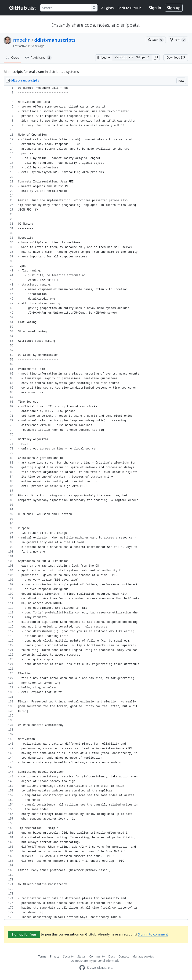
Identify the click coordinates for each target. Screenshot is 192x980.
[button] (156, 58)
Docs (112, 956)
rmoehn (22, 40)
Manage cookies (143, 956)
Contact (124, 956)
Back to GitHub (129, 8)
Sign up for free (24, 934)
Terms (42, 956)
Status (82, 956)
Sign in (155, 8)
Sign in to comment (153, 934)
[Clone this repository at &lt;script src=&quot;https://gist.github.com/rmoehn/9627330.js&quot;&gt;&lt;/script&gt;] (132, 58)
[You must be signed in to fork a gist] (178, 40)
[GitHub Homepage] (82, 968)
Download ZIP (176, 58)
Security (68, 956)
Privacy (55, 956)
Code (13, 58)
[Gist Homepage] (23, 8)
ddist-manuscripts (55, 40)
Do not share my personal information (96, 961)
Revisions (38, 58)
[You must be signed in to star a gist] (156, 40)
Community (97, 956)
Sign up (174, 8)
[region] (96, 503)
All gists (107, 8)
